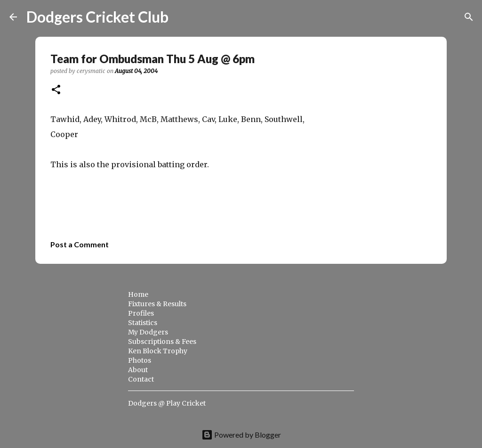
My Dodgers (148, 332)
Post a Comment (80, 244)
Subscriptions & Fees (162, 342)
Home (138, 294)
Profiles (141, 313)
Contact (141, 379)
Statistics (143, 323)
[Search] (182, 17)
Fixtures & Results (157, 304)
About (138, 370)
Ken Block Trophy (158, 351)
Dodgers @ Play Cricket (167, 403)
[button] (56, 90)
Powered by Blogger (241, 435)
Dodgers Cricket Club (97, 17)
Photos (140, 360)
